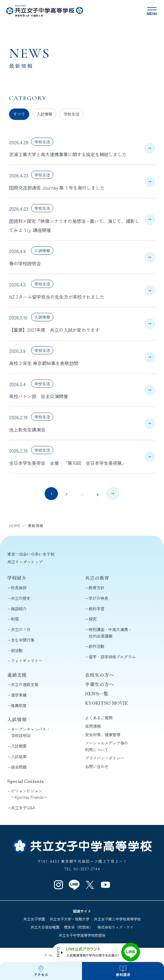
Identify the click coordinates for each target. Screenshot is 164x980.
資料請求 (123, 974)
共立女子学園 (34, 919)
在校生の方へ (99, 675)
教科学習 (96, 609)
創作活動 (96, 646)
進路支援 (17, 675)
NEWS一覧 (97, 693)
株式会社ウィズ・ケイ (115, 927)
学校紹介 (17, 578)
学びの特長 (98, 598)
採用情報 (93, 726)
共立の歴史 (21, 598)
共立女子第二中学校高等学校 (117, 919)
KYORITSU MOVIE (106, 703)
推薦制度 (19, 705)
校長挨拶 (19, 588)
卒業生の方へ (99, 684)
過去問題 (19, 767)
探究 (93, 619)
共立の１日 (21, 629)
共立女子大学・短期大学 (69, 919)
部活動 (17, 650)
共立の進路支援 (25, 684)
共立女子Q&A (23, 808)
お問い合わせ (97, 766)
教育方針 (96, 588)
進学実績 (19, 695)
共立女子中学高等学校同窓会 (82, 935)
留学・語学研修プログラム (112, 657)
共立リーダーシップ (25, 562)
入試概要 (19, 746)
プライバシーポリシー (105, 758)
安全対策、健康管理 (103, 735)
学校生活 (71, 114)
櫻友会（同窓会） (78, 927)
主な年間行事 (23, 640)
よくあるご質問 (99, 718)
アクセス (41, 974)
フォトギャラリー (27, 661)
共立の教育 (97, 578)
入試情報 (44, 114)
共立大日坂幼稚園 (45, 927)
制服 (15, 619)
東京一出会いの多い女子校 (31, 554)
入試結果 (19, 757)
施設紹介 (19, 609)
